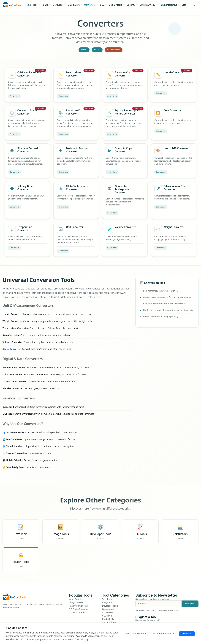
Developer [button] (58, 5)
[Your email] (159, 604)
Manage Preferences (164, 634)
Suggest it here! (62, 13)
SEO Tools (107, 616)
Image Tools (108, 603)
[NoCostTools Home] (12, 5)
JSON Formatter (77, 612)
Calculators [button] (74, 5)
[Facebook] (3, 611)
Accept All (187, 634)
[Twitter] (8, 611)
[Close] (197, 13)
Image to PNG (76, 603)
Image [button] (45, 5)
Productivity (108, 619)
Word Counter (76, 599)
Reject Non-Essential (136, 634)
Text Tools (107, 599)
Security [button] (131, 5)
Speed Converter (12, 349)
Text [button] (35, 5)
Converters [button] (90, 5)
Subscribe (190, 604)
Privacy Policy (81, 639)
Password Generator (79, 606)
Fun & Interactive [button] (169, 5)
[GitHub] (18, 611)
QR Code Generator (79, 609)
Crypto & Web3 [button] (148, 5)
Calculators (108, 609)
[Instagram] (13, 611)
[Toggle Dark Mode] (194, 5)
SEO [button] (102, 5)
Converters (108, 612)
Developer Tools (110, 606)
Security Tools (109, 622)
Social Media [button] (116, 5)
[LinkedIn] (23, 611)
